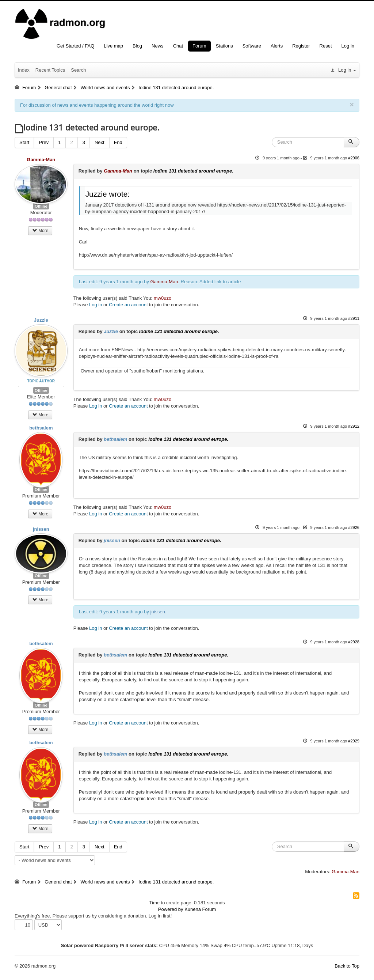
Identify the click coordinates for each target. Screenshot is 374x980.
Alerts (277, 46)
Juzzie (41, 320)
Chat (178, 46)
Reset (326, 46)
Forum (199, 46)
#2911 (354, 318)
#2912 (354, 426)
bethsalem (41, 428)
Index (24, 70)
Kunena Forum (200, 909)
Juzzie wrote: (108, 194)
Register (301, 46)
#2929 (354, 741)
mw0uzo (163, 298)
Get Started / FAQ (75, 46)
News (158, 46)
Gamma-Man (41, 160)
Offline (41, 206)
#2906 (354, 158)
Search (78, 70)
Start (24, 142)
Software (252, 46)
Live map (113, 46)
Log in (348, 46)
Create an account (128, 305)
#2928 (354, 642)
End (118, 142)
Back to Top (347, 966)
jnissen (41, 529)
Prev (44, 142)
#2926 (354, 527)
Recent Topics (50, 70)
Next (100, 142)
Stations (224, 46)
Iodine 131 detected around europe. (193, 171)
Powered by (171, 909)
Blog (137, 46)
